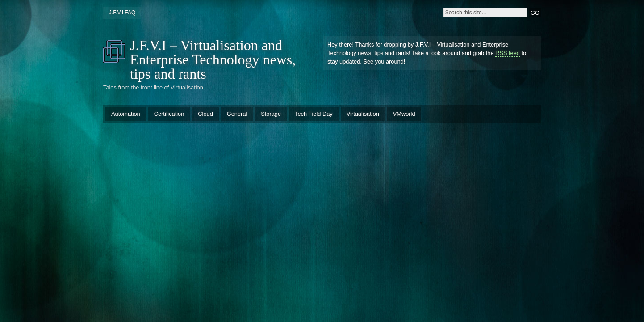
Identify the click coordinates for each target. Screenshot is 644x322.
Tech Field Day (314, 114)
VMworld (404, 114)
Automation (126, 114)
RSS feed (508, 53)
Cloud (205, 114)
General (237, 114)
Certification (169, 114)
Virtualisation (363, 114)
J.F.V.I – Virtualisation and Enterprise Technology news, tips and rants (213, 59)
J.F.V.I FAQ (122, 13)
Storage (271, 114)
